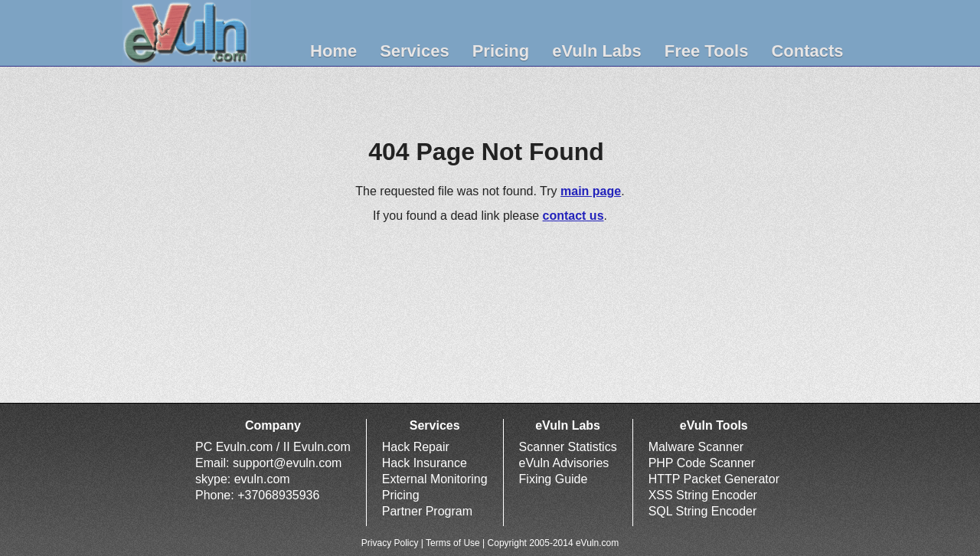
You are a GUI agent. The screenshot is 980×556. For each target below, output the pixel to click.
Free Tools (707, 51)
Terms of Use (453, 543)
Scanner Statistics (568, 447)
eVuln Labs (597, 51)
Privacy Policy (390, 543)
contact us (573, 216)
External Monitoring (435, 479)
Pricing (501, 51)
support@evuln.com (287, 463)
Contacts (807, 51)
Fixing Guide (554, 479)
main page (591, 191)
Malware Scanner (696, 447)
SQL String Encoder (703, 511)
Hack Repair (416, 447)
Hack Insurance (425, 463)
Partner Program (427, 511)
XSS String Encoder (703, 495)
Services (415, 51)
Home (333, 51)
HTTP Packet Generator (714, 479)
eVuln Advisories (564, 463)
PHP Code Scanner (702, 463)
